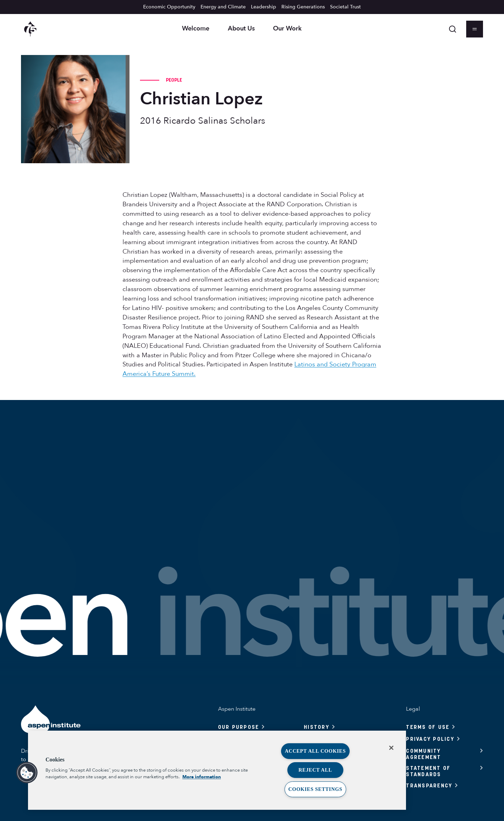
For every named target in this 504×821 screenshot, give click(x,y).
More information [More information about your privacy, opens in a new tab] (202, 777)
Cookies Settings (315, 789)
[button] (27, 773)
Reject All (315, 770)
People (174, 80)
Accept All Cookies (315, 751)
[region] (217, 770)
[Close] (391, 748)
